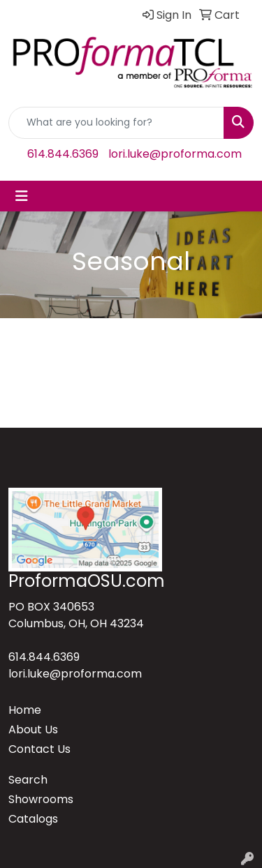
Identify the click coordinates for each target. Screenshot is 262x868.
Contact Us (39, 749)
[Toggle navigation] (22, 196)
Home (25, 710)
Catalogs (33, 819)
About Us (33, 729)
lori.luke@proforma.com (175, 154)
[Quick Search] (116, 123)
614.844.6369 (63, 154)
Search (28, 780)
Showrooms (41, 799)
